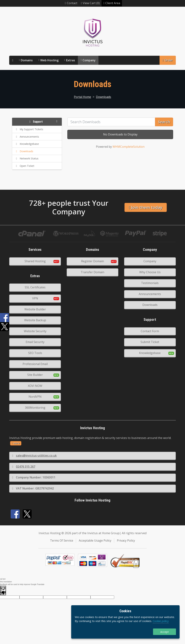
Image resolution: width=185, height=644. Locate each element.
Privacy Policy (126, 540)
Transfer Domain (92, 272)
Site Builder (35, 375)
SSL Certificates (35, 287)
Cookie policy (161, 621)
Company (89, 60)
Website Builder (35, 309)
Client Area (112, 3)
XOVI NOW (35, 386)
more (16, 443)
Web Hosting (49, 60)
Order (168, 60)
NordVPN (35, 397)
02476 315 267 (24, 467)
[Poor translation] (3, 590)
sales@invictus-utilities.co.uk (34, 456)
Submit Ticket (150, 342)
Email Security (35, 342)
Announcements (150, 294)
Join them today (146, 207)
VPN (35, 298)
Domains (27, 60)
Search (164, 122)
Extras (71, 60)
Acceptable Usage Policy (95, 540)
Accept (164, 632)
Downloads (104, 97)
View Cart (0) (90, 3)
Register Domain (92, 261)
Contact (71, 3)
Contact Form (150, 331)
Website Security (35, 331)
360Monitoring (35, 408)
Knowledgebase (150, 353)
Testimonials (150, 283)
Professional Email (35, 364)
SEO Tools (35, 353)
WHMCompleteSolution (129, 147)
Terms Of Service (62, 540)
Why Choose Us (150, 272)
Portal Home (82, 97)
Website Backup (35, 320)
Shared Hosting (35, 261)
